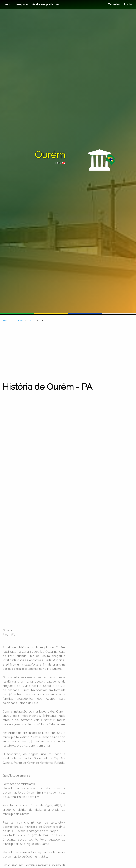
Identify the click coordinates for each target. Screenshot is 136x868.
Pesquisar (22, 4)
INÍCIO (6, 320)
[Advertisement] (68, 350)
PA (29, 320)
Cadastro (114, 4)
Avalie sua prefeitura (45, 4)
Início (8, 4)
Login (127, 4)
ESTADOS (18, 320)
